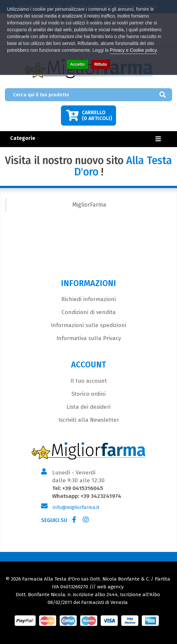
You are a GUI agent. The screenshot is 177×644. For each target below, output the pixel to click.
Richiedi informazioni (88, 299)
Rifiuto (101, 64)
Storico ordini (88, 394)
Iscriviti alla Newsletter (89, 420)
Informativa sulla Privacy (89, 338)
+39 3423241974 (101, 496)
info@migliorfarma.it (76, 507)
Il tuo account (89, 381)
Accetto (77, 64)
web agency (110, 587)
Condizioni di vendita (89, 312)
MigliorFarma (89, 205)
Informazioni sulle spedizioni (88, 325)
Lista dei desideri (88, 407)
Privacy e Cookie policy (133, 50)
